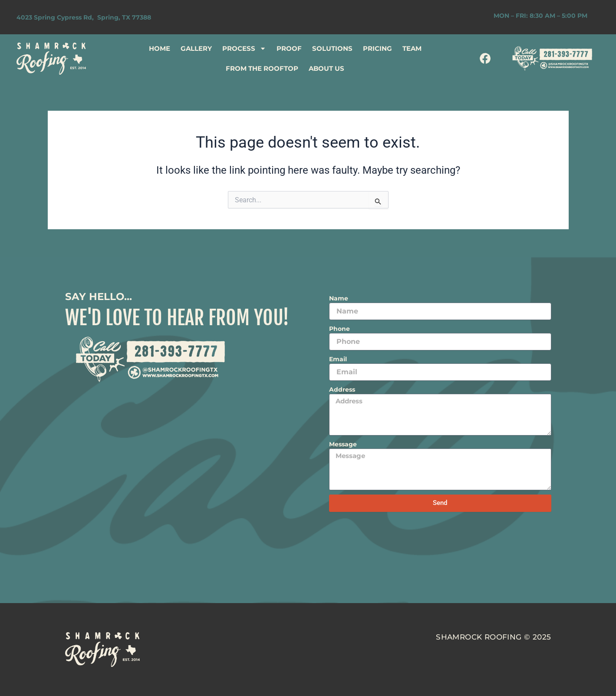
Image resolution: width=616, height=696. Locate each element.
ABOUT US (326, 68)
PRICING (377, 48)
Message (343, 444)
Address (342, 389)
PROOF (289, 48)
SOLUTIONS (332, 48)
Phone (339, 329)
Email (338, 359)
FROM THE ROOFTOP (262, 68)
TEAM (412, 48)
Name (339, 298)
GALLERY (196, 48)
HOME (160, 48)
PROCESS (244, 48)
